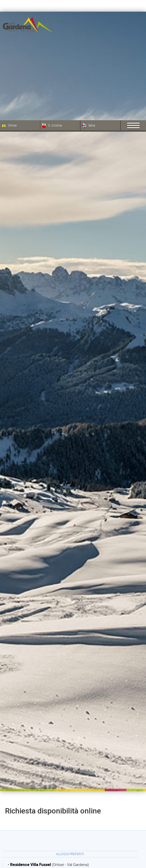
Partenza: (55, 809)
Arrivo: (55, 793)
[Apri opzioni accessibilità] (11, 841)
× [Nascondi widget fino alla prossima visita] (16, 836)
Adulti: (66, 860)
